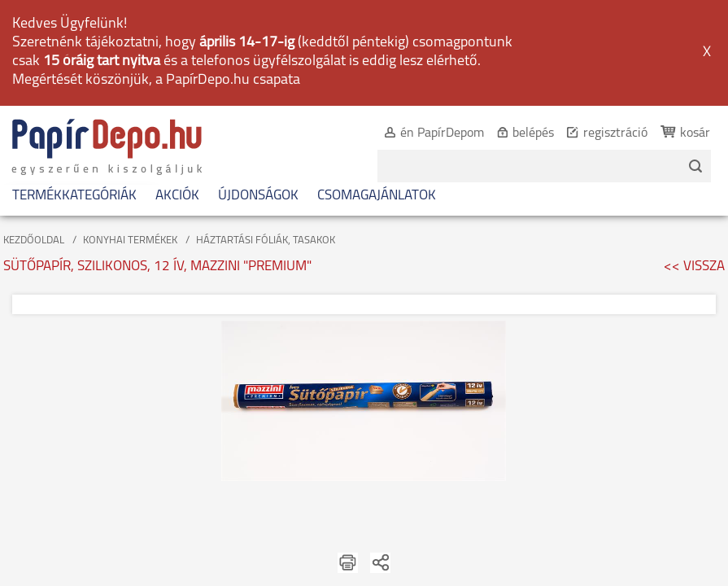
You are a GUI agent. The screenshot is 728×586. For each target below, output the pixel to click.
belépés (516, 29)
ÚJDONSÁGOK (258, 92)
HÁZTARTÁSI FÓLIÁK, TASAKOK (266, 136)
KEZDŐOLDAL (34, 136)
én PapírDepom (425, 29)
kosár (678, 29)
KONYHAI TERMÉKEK (130, 136)
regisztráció (598, 29)
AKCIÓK (177, 92)
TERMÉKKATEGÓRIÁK (74, 92)
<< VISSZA (694, 162)
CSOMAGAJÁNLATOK (377, 92)
